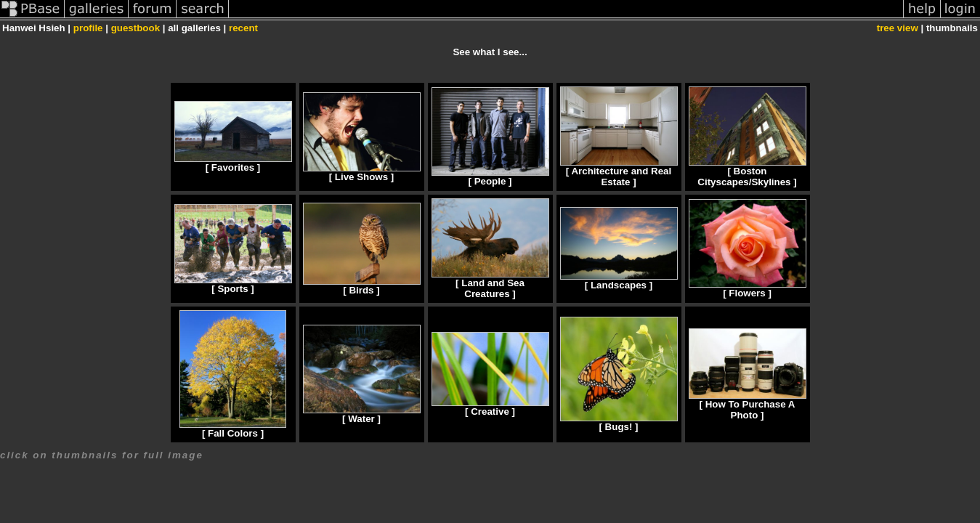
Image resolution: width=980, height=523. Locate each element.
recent (243, 28)
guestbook (135, 28)
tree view (898, 28)
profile (88, 28)
